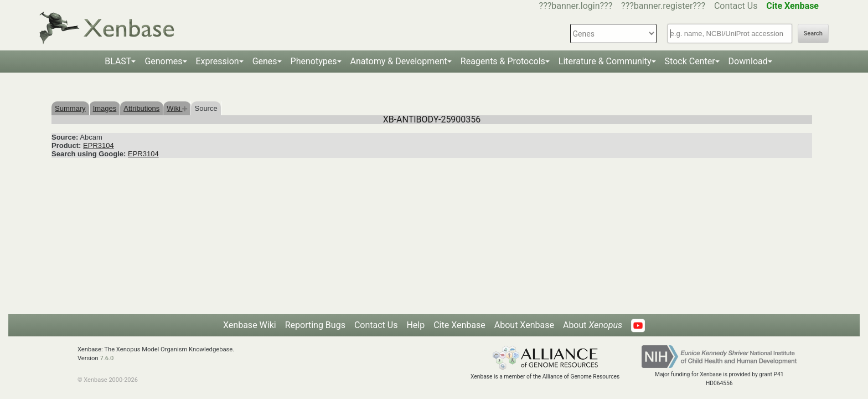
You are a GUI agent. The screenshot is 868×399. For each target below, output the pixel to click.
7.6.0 (107, 358)
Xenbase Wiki (250, 325)
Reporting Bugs (315, 325)
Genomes (163, 61)
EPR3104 (99, 145)
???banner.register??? (663, 6)
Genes (265, 61)
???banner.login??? (576, 6)
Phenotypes (314, 61)
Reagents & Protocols (503, 61)
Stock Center (690, 61)
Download (748, 61)
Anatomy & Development (399, 61)
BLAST (118, 61)
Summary (70, 108)
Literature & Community (605, 61)
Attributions (141, 108)
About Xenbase (524, 325)
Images (105, 108)
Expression (218, 61)
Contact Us (736, 6)
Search (813, 34)
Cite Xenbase (459, 325)
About (593, 325)
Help (415, 325)
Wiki (177, 108)
